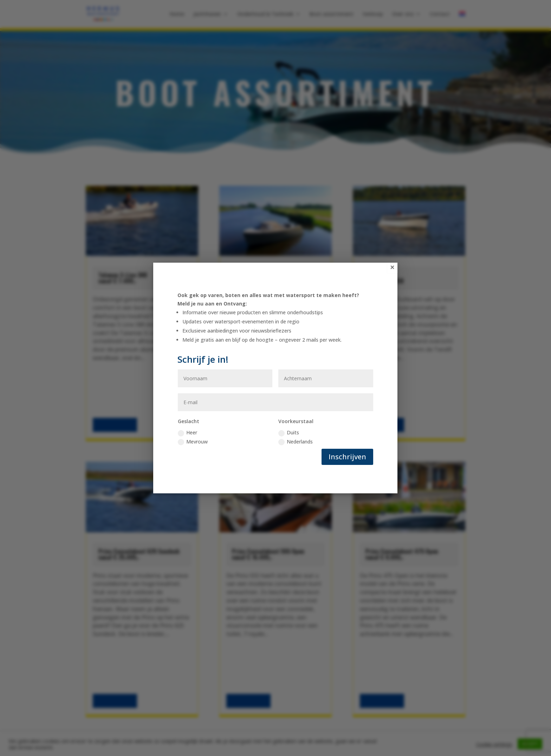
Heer (187, 433)
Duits (289, 433)
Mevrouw (193, 442)
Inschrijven (347, 457)
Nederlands (296, 442)
